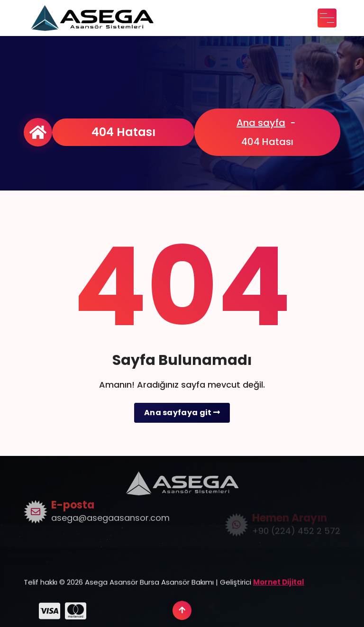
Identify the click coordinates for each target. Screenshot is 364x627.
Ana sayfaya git (182, 413)
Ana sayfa (261, 123)
